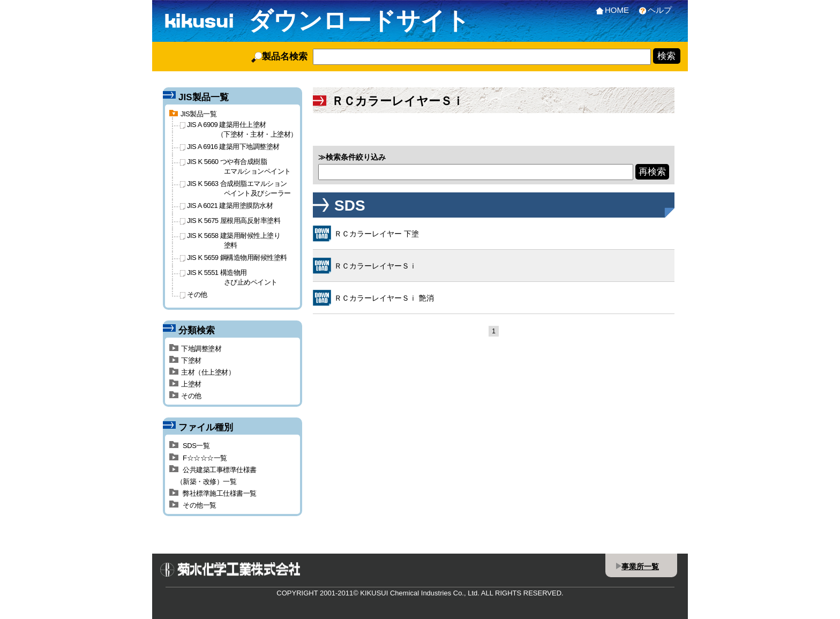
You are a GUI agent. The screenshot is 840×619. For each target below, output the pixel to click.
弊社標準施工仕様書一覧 (213, 493)
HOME (610, 10)
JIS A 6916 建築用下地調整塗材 (230, 147)
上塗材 (185, 384)
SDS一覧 (189, 446)
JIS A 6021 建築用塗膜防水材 (226, 206)
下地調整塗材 (195, 349)
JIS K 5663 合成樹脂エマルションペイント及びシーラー (235, 188)
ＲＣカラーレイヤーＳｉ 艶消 (384, 298)
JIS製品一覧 (193, 114)
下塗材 (185, 360)
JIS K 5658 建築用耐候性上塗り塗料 (230, 240)
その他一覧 (193, 505)
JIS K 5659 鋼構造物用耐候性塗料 (234, 258)
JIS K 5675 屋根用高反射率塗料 (230, 221)
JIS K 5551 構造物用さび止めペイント (229, 277)
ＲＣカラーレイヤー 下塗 (377, 234)
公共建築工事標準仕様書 (482, 130)
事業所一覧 (640, 566)
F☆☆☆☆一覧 (198, 458)
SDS (327, 130)
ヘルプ (653, 10)
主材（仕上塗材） (202, 372)
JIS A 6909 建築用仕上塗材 (239, 129)
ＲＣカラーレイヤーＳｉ (376, 266)
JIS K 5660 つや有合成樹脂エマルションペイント (235, 166)
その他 (620, 130)
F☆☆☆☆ (409, 130)
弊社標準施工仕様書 (564, 127)
